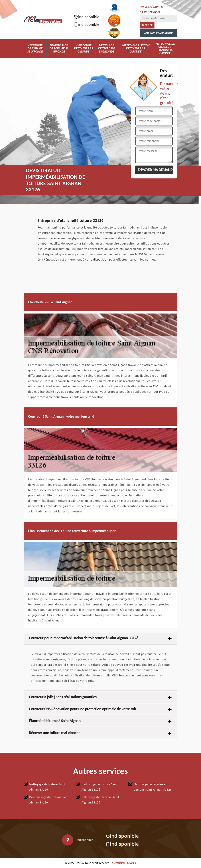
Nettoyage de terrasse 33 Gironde (107, 48)
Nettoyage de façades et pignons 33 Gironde (165, 48)
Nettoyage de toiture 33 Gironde (35, 48)
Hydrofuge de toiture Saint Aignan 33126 (100, 787)
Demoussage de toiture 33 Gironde (59, 48)
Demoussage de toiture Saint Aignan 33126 (49, 800)
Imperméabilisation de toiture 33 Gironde (136, 48)
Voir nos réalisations (158, 33)
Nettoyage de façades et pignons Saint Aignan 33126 (153, 787)
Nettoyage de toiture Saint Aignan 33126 (48, 787)
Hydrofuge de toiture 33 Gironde (83, 48)
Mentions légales (124, 863)
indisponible (84, 17)
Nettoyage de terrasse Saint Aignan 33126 (100, 800)
